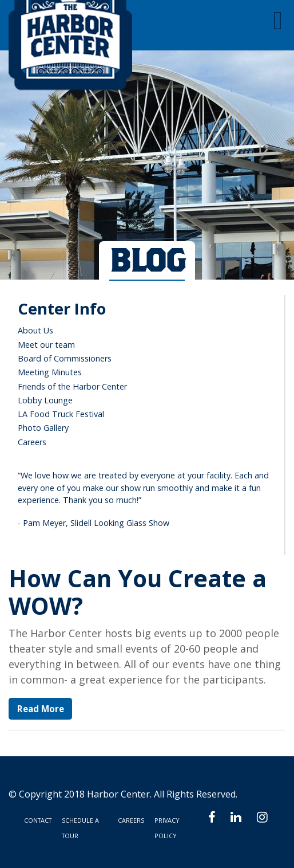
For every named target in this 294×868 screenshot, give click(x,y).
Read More (41, 709)
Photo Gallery (43, 428)
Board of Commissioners (65, 358)
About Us (35, 330)
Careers (32, 442)
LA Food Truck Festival (61, 414)
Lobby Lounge (45, 400)
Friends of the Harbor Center (72, 386)
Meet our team (46, 345)
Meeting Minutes (50, 372)
